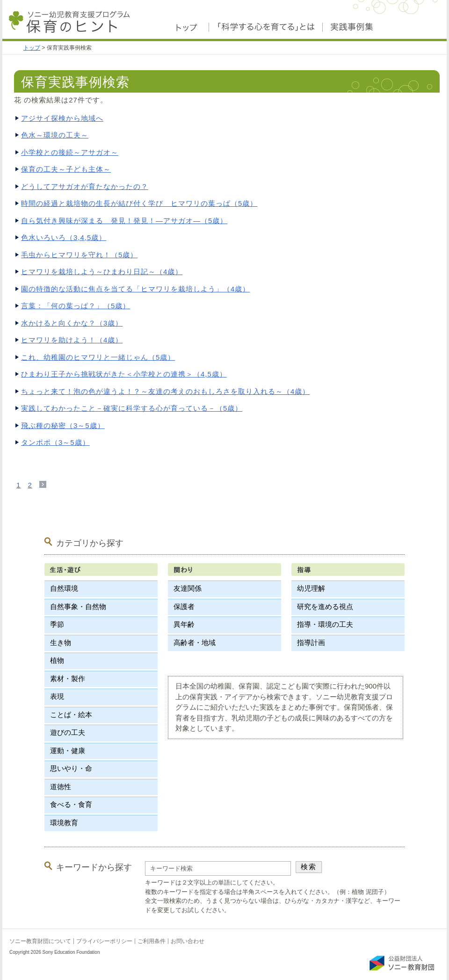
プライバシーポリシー (104, 941)
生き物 (61, 642)
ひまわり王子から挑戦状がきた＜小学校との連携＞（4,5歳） (124, 374)
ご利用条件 (152, 941)
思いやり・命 (71, 768)
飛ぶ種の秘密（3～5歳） (63, 425)
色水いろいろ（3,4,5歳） (64, 237)
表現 (57, 696)
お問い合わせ (188, 941)
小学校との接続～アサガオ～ (70, 152)
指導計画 (311, 642)
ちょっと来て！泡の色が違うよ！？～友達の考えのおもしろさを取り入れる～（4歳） (165, 391)
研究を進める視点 (325, 606)
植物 (57, 660)
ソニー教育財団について (40, 941)
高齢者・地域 (195, 642)
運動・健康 (68, 751)
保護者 (184, 606)
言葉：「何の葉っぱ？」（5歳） (76, 306)
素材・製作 (68, 679)
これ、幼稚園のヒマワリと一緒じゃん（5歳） (98, 357)
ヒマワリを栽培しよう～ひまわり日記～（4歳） (102, 272)
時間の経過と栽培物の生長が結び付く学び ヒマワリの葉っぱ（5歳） (139, 203)
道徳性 (61, 787)
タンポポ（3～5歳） (55, 442)
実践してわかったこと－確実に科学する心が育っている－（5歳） (132, 408)
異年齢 (184, 624)
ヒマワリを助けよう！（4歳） (72, 340)
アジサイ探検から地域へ (62, 118)
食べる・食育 (71, 804)
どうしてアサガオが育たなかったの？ (85, 186)
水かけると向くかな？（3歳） (72, 323)
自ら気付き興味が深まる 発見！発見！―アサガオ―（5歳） (124, 221)
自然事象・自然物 (78, 606)
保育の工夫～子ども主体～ (66, 169)
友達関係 (188, 588)
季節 (57, 624)
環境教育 (64, 823)
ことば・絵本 (71, 715)
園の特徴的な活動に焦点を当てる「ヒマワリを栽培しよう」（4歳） (135, 289)
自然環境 (64, 588)
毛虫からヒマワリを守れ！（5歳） (79, 255)
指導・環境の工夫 (325, 624)
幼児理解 (311, 588)
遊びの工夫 (68, 732)
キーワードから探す (94, 867)
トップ (32, 48)
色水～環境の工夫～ (55, 135)
